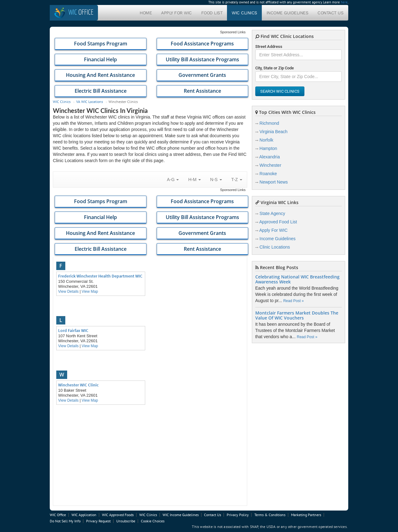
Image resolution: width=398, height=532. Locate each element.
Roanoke (268, 174)
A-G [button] (173, 180)
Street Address (269, 47)
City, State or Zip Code (275, 68)
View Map (90, 292)
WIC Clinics (244, 13)
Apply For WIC (176, 13)
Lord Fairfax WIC (73, 330)
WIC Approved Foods (118, 515)
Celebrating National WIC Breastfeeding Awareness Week (297, 279)
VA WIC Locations (90, 102)
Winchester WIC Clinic (78, 385)
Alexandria (270, 157)
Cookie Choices (153, 521)
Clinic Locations (275, 247)
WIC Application (84, 515)
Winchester (271, 165)
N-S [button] (216, 180)
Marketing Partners (306, 515)
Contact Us (330, 13)
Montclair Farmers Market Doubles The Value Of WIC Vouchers (297, 315)
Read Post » (294, 301)
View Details (68, 292)
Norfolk (266, 140)
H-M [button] (194, 180)
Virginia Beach (274, 132)
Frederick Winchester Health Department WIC (100, 276)
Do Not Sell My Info (65, 521)
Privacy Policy (238, 515)
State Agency (273, 213)
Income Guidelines (287, 13)
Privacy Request (98, 521)
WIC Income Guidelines (181, 515)
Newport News (274, 182)
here (344, 2)
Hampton (268, 148)
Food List (212, 13)
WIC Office (58, 515)
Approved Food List (278, 222)
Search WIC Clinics (280, 91)
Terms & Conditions (270, 515)
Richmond (269, 123)
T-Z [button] (237, 180)
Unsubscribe (126, 521)
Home (146, 13)
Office (81, 13)
